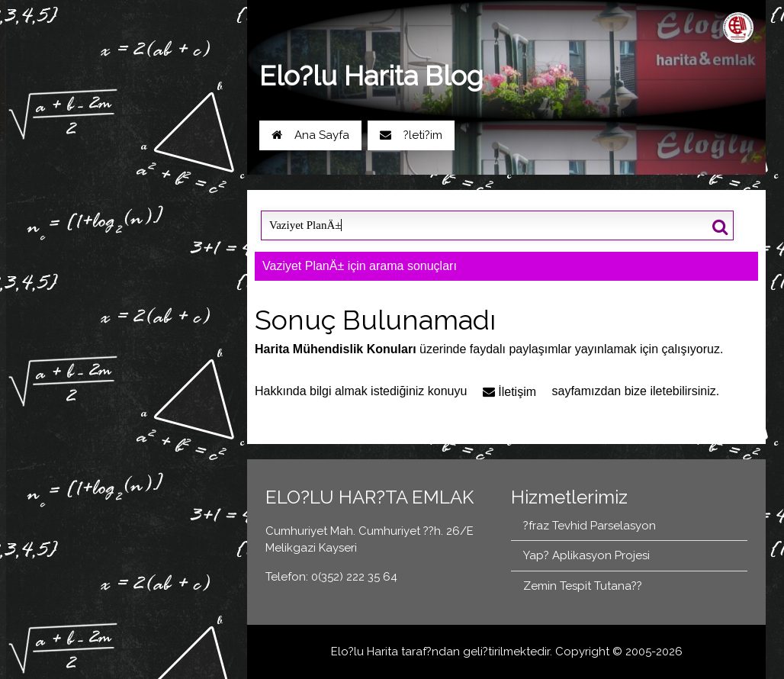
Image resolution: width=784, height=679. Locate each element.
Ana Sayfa (310, 135)
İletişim (509, 392)
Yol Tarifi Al (84, 172)
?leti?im (411, 135)
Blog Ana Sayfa (87, 220)
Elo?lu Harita (365, 652)
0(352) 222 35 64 (182, 172)
